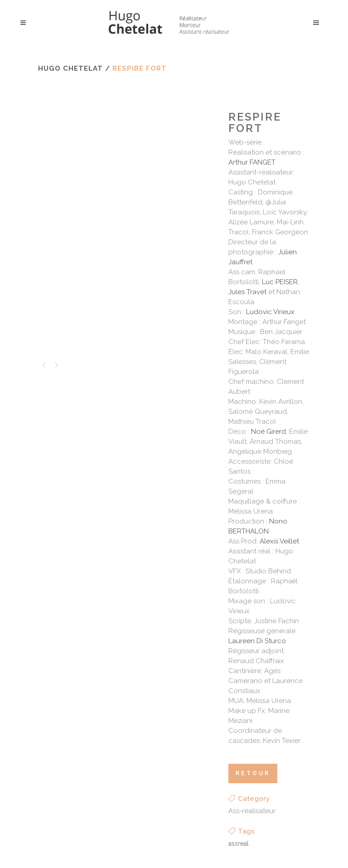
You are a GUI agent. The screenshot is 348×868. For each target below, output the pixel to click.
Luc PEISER (280, 282)
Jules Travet (247, 292)
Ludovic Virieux (270, 312)
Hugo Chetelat (70, 68)
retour (253, 773)
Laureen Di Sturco (257, 641)
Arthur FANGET (252, 162)
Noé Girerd (268, 432)
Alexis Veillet (279, 541)
